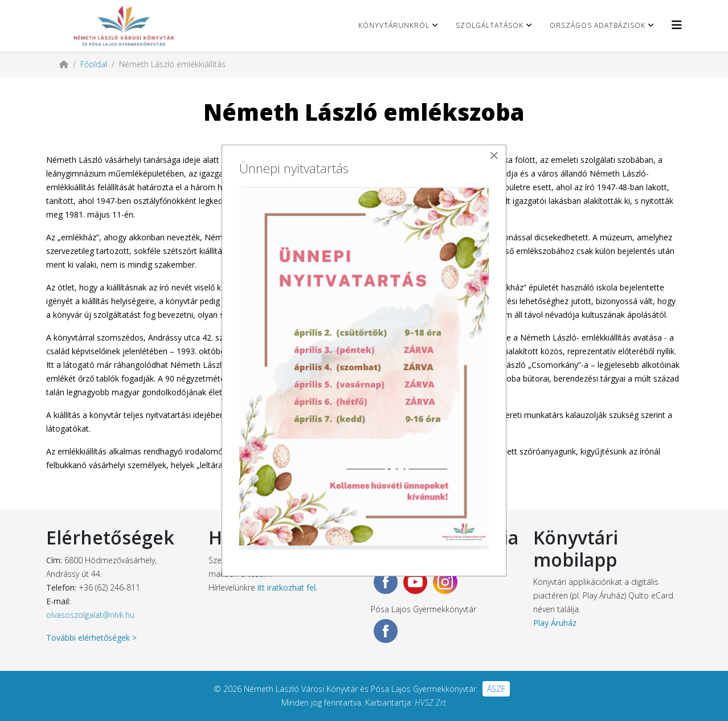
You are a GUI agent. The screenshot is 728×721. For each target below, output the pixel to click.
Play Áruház (555, 623)
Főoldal (94, 64)
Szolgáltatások (490, 25)
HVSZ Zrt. (431, 702)
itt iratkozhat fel (287, 587)
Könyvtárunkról (394, 25)
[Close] (494, 155)
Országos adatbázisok (598, 25)
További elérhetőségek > (91, 638)
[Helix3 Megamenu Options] (677, 25)
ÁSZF (496, 689)
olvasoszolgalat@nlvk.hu (90, 615)
